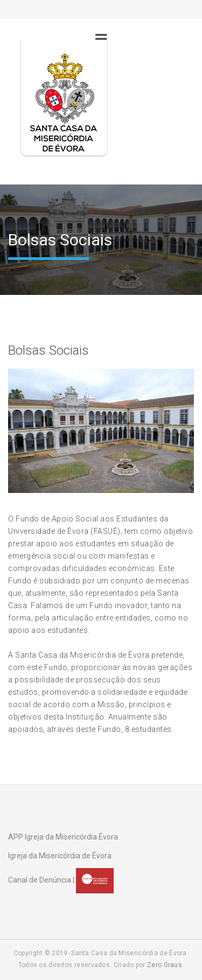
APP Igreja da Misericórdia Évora (63, 837)
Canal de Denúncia (40, 880)
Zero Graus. (165, 965)
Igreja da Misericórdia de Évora (60, 856)
